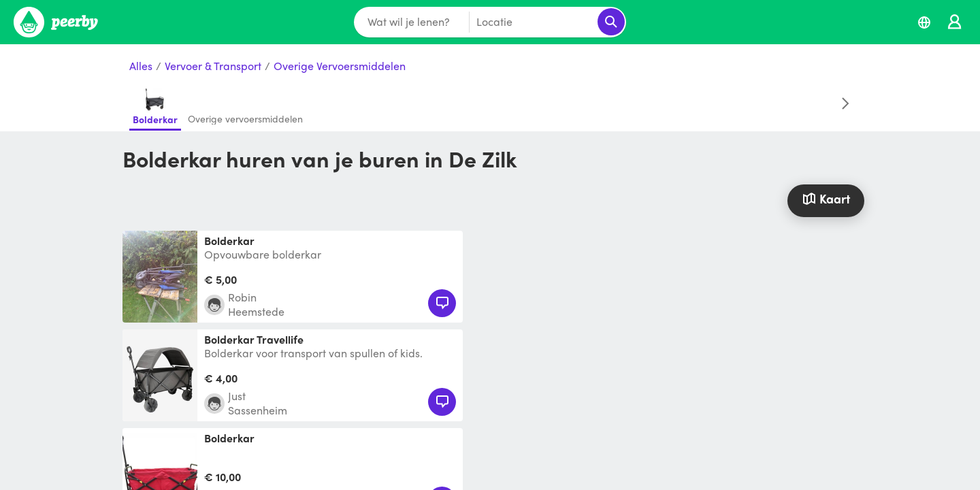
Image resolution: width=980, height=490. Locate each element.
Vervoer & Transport (213, 66)
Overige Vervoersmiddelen (340, 66)
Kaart (826, 198)
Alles (141, 66)
